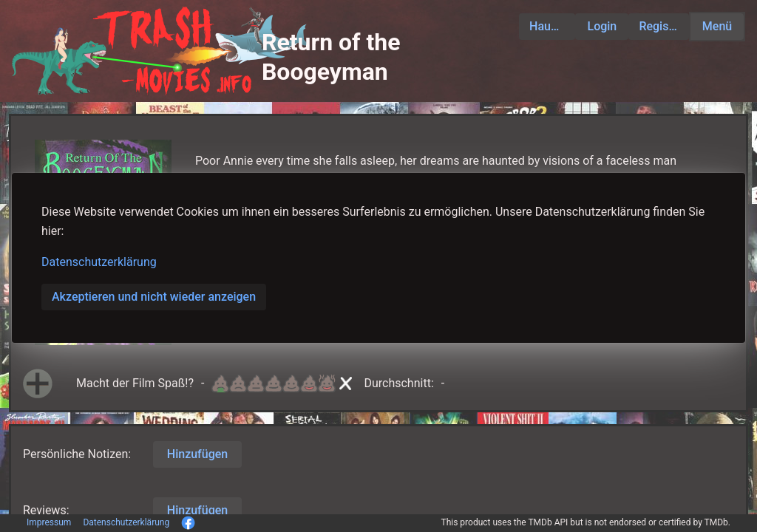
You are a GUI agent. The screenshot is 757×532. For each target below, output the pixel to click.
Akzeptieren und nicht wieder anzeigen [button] (154, 297)
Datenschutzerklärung (99, 262)
